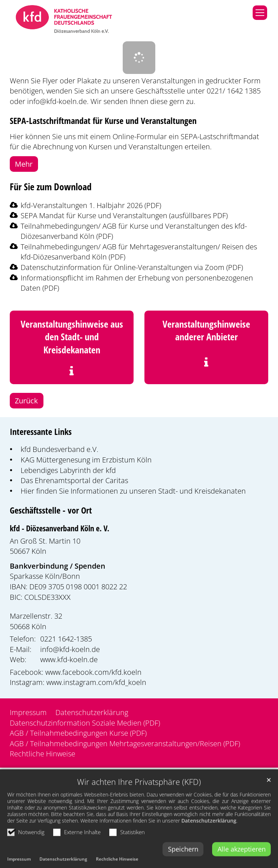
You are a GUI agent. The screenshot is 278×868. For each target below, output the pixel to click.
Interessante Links (41, 432)
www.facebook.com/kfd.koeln (93, 672)
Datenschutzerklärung (209, 843)
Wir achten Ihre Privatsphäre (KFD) (139, 804)
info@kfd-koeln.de (57, 101)
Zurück (26, 400)
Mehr (24, 164)
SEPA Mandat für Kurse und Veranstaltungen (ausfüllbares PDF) (124, 215)
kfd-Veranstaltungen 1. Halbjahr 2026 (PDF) (91, 205)
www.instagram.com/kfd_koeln (96, 682)
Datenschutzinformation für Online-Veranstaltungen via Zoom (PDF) (132, 267)
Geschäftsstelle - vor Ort (51, 510)
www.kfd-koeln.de (69, 659)
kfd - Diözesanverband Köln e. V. (60, 528)
